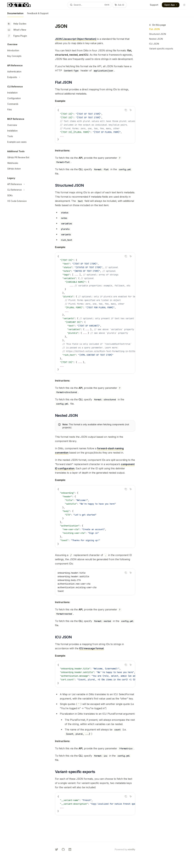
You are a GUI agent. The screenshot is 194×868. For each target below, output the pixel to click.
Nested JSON (156, 39)
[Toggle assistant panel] (119, 5)
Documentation (15, 15)
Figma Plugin (17, 36)
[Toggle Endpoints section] (24, 77)
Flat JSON (154, 29)
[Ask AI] (131, 110)
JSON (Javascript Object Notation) (76, 39)
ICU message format (91, 648)
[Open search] (90, 5)
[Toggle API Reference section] (24, 184)
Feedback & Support (38, 15)
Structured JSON (158, 34)
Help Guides (17, 24)
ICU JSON (154, 44)
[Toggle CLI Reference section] (24, 190)
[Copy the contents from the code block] (126, 110)
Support (154, 5)
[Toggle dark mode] (184, 5)
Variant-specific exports (161, 49)
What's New (17, 30)
